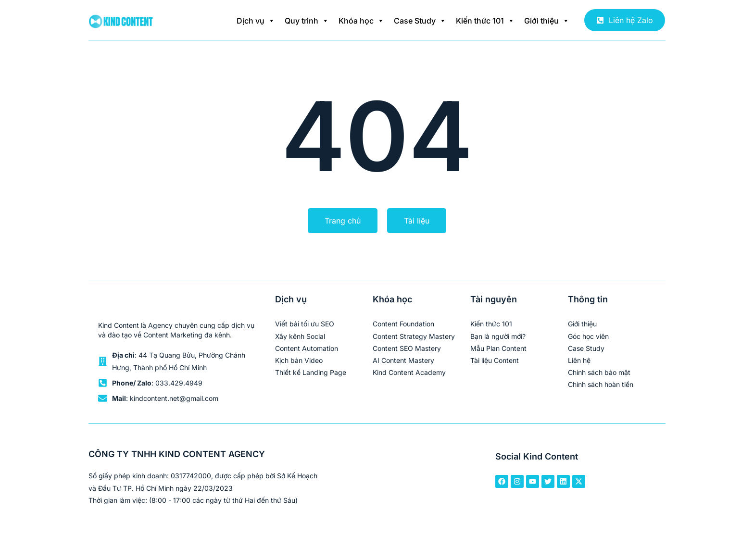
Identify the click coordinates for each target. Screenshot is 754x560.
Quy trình (307, 21)
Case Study (420, 21)
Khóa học (361, 21)
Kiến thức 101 (485, 21)
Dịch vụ (256, 21)
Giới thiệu (547, 21)
